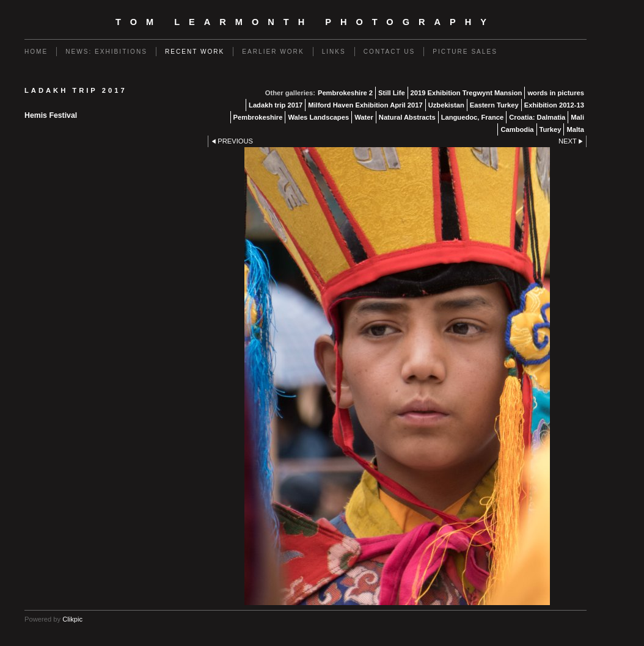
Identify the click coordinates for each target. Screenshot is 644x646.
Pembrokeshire (258, 117)
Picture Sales (465, 52)
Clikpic (72, 619)
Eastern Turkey (494, 105)
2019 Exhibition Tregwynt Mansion (467, 93)
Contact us (390, 52)
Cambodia (517, 129)
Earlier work (273, 52)
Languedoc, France (473, 117)
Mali (577, 117)
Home (36, 52)
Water (364, 117)
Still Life (392, 93)
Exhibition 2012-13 (554, 105)
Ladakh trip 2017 (276, 105)
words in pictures (556, 93)
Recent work (195, 52)
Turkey (551, 129)
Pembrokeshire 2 (345, 93)
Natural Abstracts (407, 117)
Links (334, 52)
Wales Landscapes (318, 117)
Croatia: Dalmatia (537, 117)
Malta (575, 129)
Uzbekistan (446, 105)
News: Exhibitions (106, 52)
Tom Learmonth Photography (306, 22)
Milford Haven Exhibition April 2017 (365, 105)
